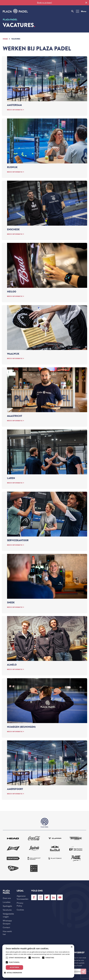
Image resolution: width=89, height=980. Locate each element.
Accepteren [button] (14, 967)
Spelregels (7, 906)
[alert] (38, 961)
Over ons (7, 898)
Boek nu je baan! (44, 3)
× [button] (72, 947)
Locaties (7, 902)
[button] (14, 973)
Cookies (20, 910)
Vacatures (7, 910)
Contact (6, 927)
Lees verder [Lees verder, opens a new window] (66, 954)
